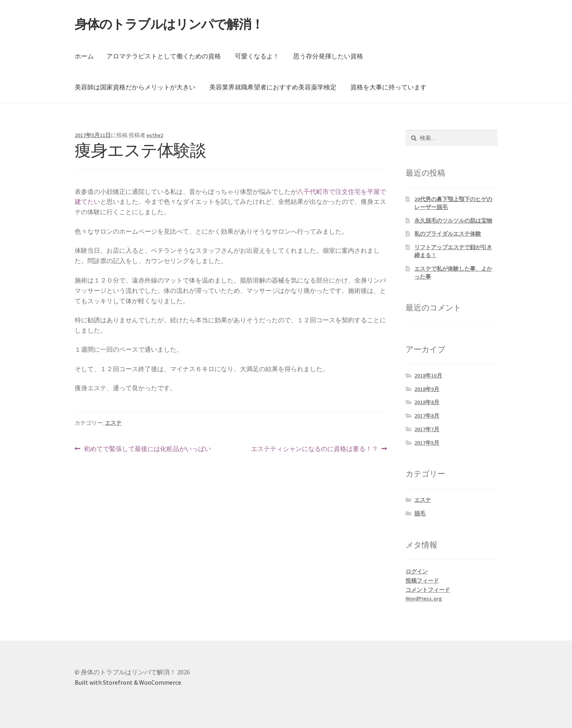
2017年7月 (427, 429)
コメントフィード (428, 590)
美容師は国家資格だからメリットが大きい (135, 87)
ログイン (417, 571)
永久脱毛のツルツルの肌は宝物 (453, 221)
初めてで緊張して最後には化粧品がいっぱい (147, 449)
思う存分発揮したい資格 (328, 56)
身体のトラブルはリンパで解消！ (169, 24)
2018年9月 (427, 389)
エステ (113, 423)
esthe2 (155, 135)
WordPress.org (424, 598)
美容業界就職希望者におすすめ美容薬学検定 (273, 87)
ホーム (84, 56)
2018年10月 (428, 376)
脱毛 (420, 513)
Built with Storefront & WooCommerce (128, 682)
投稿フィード (422, 581)
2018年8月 (427, 402)
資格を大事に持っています (388, 87)
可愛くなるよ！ (257, 56)
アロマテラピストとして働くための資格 (164, 56)
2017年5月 (427, 443)
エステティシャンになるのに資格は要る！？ (315, 449)
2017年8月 (427, 416)
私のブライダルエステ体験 (448, 234)
